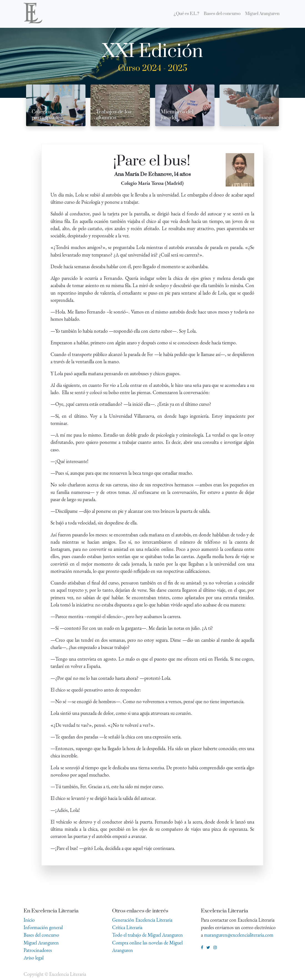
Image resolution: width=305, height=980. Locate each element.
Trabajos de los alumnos (114, 115)
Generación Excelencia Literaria (142, 920)
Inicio (29, 920)
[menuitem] (186, 14)
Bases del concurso (41, 935)
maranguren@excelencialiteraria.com (239, 935)
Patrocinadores (38, 950)
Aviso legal (34, 958)
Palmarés (262, 118)
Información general (43, 927)
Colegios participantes (47, 115)
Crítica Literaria (127, 927)
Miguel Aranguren (41, 943)
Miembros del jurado (177, 115)
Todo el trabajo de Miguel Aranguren (148, 935)
